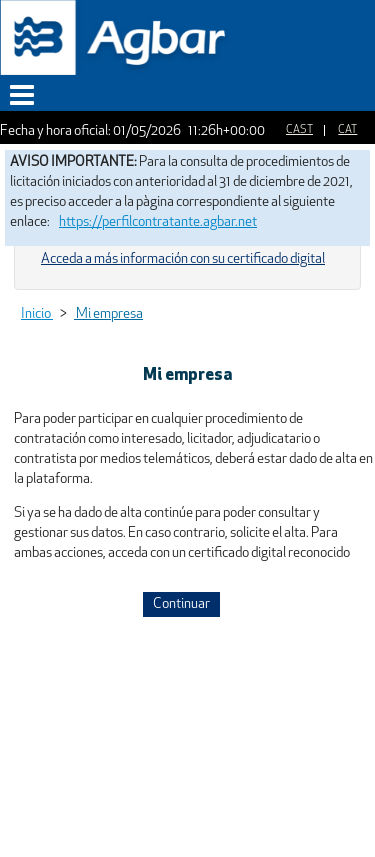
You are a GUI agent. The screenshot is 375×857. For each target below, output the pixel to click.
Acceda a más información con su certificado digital (183, 259)
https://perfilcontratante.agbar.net (158, 222)
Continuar (181, 604)
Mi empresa (108, 314)
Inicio (37, 314)
